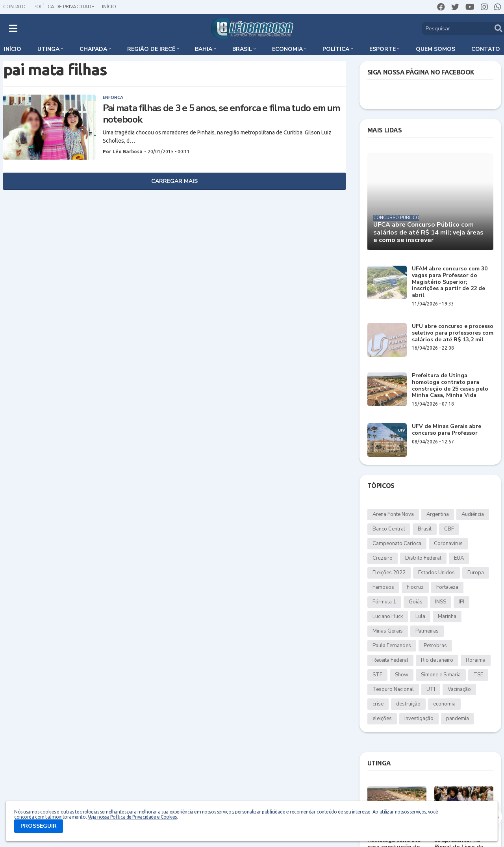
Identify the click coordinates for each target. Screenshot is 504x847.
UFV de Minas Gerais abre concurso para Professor (447, 430)
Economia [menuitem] (287, 49)
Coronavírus (448, 544)
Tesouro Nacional (393, 689)
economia (444, 704)
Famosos (383, 587)
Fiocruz (415, 587)
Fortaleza (447, 587)
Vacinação (459, 689)
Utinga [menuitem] (48, 49)
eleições (382, 719)
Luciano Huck (388, 616)
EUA (459, 558)
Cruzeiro (383, 558)
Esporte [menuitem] (383, 49)
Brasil (425, 529)
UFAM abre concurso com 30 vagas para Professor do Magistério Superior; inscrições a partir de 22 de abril (450, 282)
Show (402, 675)
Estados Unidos (436, 573)
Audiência (473, 514)
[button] (13, 28)
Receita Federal (390, 660)
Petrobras (435, 646)
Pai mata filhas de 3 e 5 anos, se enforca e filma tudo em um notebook (221, 114)
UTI (431, 689)
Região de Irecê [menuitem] (151, 49)
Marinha (447, 616)
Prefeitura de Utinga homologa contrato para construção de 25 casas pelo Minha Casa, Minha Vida (450, 386)
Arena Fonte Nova (393, 514)
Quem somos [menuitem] (435, 49)
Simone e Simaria (441, 675)
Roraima (476, 660)
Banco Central (389, 529)
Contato (14, 7)
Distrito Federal (423, 558)
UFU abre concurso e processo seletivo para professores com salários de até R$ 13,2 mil (453, 333)
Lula (420, 616)
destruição (408, 704)
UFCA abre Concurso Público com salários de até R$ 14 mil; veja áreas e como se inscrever (428, 233)
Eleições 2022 (389, 573)
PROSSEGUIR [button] (39, 826)
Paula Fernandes (392, 646)
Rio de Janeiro (437, 660)
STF (377, 675)
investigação (419, 719)
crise (378, 704)
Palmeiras (427, 631)
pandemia (458, 719)
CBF (449, 529)
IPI (461, 602)
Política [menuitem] (336, 49)
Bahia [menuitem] (204, 49)
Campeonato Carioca (397, 544)
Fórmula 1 (384, 602)
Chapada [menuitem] (93, 49)
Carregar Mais (174, 181)
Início (109, 7)
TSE (478, 675)
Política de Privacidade (64, 7)
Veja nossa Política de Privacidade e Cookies (132, 817)
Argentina (438, 514)
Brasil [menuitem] (242, 49)
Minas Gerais (388, 631)
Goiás (416, 602)
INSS (441, 602)
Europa (476, 573)
